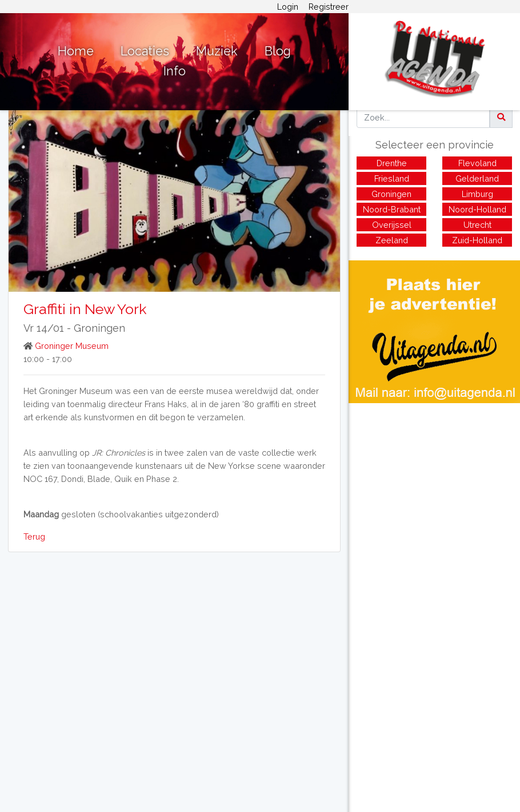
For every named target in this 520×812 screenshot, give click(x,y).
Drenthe (392, 163)
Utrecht (477, 225)
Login (288, 7)
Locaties (145, 51)
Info (175, 71)
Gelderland (477, 178)
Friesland (392, 178)
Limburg (477, 194)
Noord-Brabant (392, 209)
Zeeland (392, 240)
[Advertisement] (434, 483)
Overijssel (392, 225)
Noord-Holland (477, 209)
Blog (278, 51)
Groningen (99, 328)
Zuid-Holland (477, 240)
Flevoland (477, 163)
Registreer (329, 7)
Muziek (217, 51)
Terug (34, 536)
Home (76, 51)
